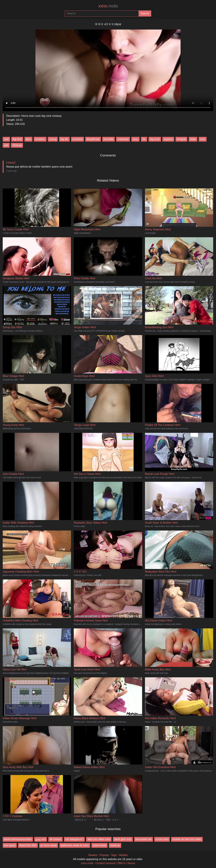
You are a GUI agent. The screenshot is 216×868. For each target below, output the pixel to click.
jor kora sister (49, 845)
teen (28, 139)
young (53, 139)
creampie (123, 139)
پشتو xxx (41, 839)
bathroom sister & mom (75, 845)
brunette (109, 139)
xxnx (108, 6)
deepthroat (93, 139)
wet (6, 145)
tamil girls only (123, 839)
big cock (155, 139)
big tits (64, 139)
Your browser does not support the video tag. (108, 69)
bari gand (10, 845)
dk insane (55, 839)
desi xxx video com (99, 839)
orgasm (168, 139)
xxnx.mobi (87, 863)
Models (123, 855)
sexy (135, 139)
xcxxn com (162, 839)
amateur (40, 139)
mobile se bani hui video (187, 839)
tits (144, 139)
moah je (115, 845)
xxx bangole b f (74, 839)
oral (6, 139)
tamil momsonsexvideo (18, 839)
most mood (99, 845)
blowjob (181, 139)
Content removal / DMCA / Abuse (115, 863)
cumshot (77, 139)
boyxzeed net (144, 839)
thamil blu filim (28, 845)
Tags (114, 855)
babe (193, 139)
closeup (17, 145)
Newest (93, 855)
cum (202, 139)
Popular (104, 855)
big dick (17, 139)
